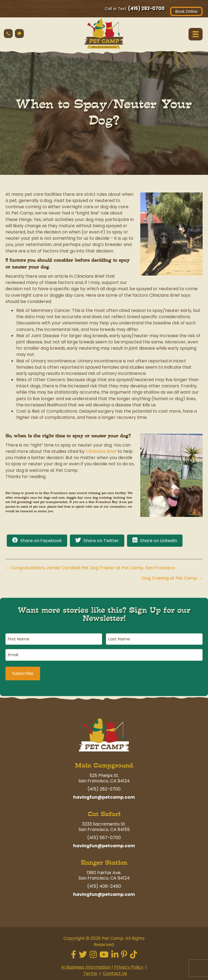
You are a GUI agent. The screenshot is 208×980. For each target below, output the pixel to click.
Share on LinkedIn (159, 541)
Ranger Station (104, 861)
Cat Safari (104, 812)
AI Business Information (86, 965)
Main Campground (104, 764)
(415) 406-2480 (104, 884)
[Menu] (196, 34)
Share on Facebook (41, 541)
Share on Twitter (101, 541)
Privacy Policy (129, 965)
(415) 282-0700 (146, 8)
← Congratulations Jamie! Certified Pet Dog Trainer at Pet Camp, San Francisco (90, 568)
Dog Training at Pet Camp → (172, 578)
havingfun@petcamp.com (104, 795)
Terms (90, 971)
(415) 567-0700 (104, 836)
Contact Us (115, 971)
